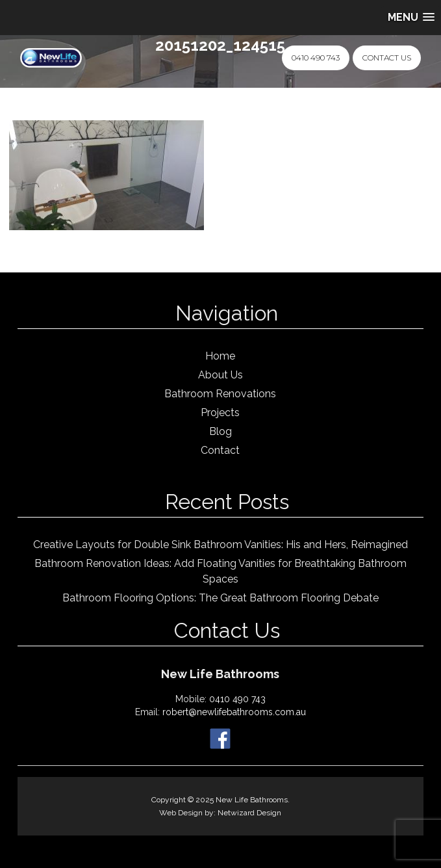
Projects (220, 413)
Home (220, 356)
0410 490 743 (316, 58)
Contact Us (387, 58)
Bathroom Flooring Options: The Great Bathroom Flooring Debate (220, 598)
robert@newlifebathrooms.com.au (234, 712)
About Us (220, 375)
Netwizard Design (249, 813)
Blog (220, 431)
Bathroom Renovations (220, 394)
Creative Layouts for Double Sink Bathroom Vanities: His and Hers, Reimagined (220, 545)
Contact (220, 450)
